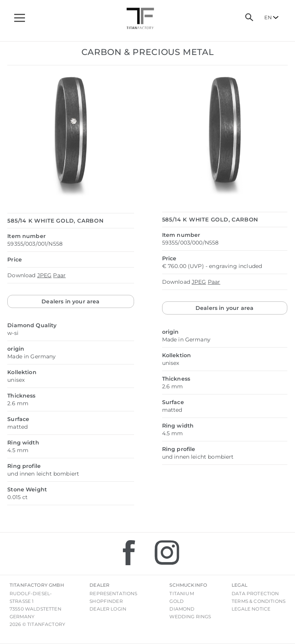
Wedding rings (190, 617)
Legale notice (251, 609)
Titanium (181, 593)
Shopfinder (106, 601)
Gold (177, 601)
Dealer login (108, 609)
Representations (113, 593)
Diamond (182, 609)
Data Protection (255, 593)
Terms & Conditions (259, 601)
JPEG (45, 275)
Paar (59, 275)
